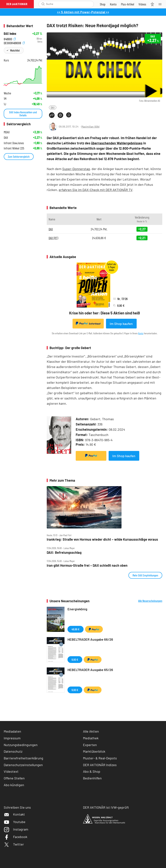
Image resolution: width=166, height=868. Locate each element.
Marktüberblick (94, 751)
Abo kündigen (14, 785)
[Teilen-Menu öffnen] (52, 115)
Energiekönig (77, 609)
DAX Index (10, 34)
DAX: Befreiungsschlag (64, 553)
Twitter (14, 844)
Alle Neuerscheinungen (150, 601)
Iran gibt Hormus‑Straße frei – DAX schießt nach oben (87, 565)
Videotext (11, 771)
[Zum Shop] (103, 4)
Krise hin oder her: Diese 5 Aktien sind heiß (104, 313)
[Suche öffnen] (43, 4)
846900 (10, 39)
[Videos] (142, 4)
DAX (53, 107)
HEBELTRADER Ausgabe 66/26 (90, 639)
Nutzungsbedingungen (21, 745)
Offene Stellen (14, 778)
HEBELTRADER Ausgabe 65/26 (90, 670)
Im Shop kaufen (121, 324)
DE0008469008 (14, 43)
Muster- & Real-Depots (100, 758)
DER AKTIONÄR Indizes (100, 765)
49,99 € (76, 629)
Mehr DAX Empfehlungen (145, 575)
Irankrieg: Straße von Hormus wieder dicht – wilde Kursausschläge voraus (102, 539)
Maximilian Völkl (90, 127)
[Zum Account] (113, 4)
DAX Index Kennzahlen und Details (23, 114)
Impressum (12, 738)
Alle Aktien (91, 731)
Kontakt (14, 814)
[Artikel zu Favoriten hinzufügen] (69, 115)
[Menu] (161, 4)
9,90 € (75, 659)
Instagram (16, 829)
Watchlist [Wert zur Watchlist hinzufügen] (15, 50)
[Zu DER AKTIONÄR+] (127, 4)
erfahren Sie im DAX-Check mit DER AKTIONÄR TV (96, 190)
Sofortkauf (88, 323)
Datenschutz (13, 751)
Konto (141, 333)
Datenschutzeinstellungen (23, 765)
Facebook (16, 837)
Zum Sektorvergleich (19, 156)
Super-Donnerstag (76, 169)
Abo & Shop (92, 771)
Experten (90, 745)
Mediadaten (12, 731)
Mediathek (91, 738)
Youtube (15, 822)
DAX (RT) (53, 238)
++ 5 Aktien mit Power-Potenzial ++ (83, 12)
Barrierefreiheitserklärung (23, 758)
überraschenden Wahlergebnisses (117, 143)
